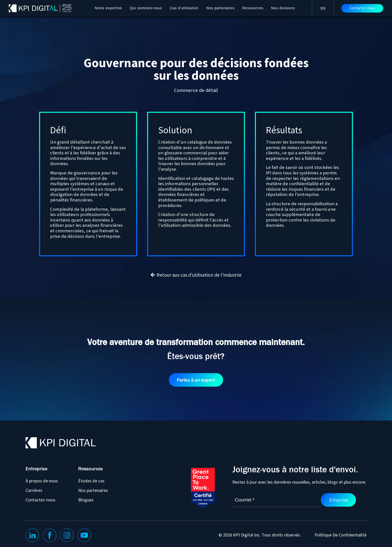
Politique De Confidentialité (340, 535)
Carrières (34, 490)
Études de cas (91, 481)
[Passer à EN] (323, 8)
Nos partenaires (220, 8)
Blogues (86, 500)
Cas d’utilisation (184, 8)
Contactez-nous (362, 8)
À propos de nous (42, 481)
